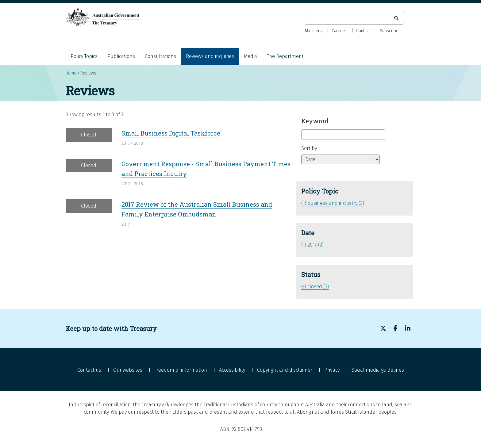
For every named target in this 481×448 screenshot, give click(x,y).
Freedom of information (181, 370)
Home (71, 73)
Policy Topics (84, 56)
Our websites (128, 370)
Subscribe (389, 31)
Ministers (313, 31)
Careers (339, 31)
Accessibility (232, 370)
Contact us (89, 370)
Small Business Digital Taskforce (171, 133)
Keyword (315, 121)
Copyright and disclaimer (285, 370)
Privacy (332, 370)
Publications (121, 56)
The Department (285, 56)
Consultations (160, 56)
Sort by (309, 148)
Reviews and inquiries (210, 56)
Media (250, 56)
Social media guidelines (378, 370)
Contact (363, 31)
